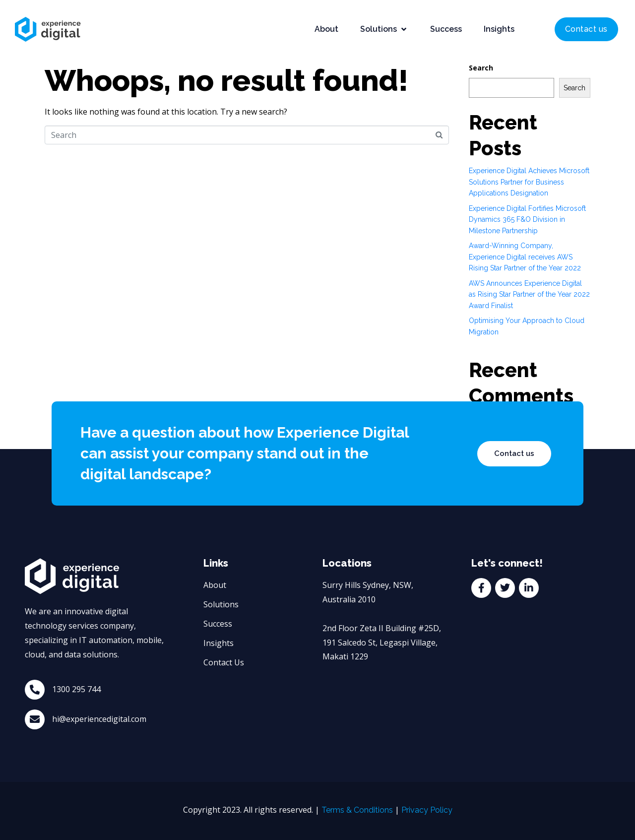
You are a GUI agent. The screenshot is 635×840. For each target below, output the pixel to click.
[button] (384, 29)
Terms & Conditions (357, 810)
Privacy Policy (427, 810)
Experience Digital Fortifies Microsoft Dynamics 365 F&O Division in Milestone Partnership (527, 220)
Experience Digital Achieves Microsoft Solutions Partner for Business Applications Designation (529, 182)
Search (481, 68)
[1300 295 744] (35, 690)
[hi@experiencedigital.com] (35, 719)
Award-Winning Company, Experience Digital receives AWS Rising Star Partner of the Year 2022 (525, 257)
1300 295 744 (76, 689)
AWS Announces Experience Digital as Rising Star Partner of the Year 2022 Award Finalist (529, 294)
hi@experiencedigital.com (99, 719)
